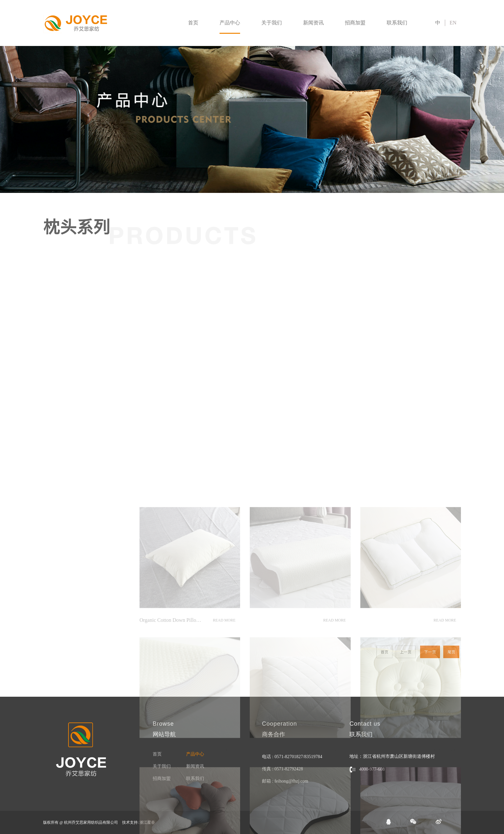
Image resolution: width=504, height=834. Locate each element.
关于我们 (272, 23)
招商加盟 (355, 23)
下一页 (430, 652)
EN (453, 23)
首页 (193, 23)
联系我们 (397, 23)
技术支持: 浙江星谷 (139, 822)
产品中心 (230, 23)
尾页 (451, 652)
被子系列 (14, 259)
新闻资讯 (313, 23)
